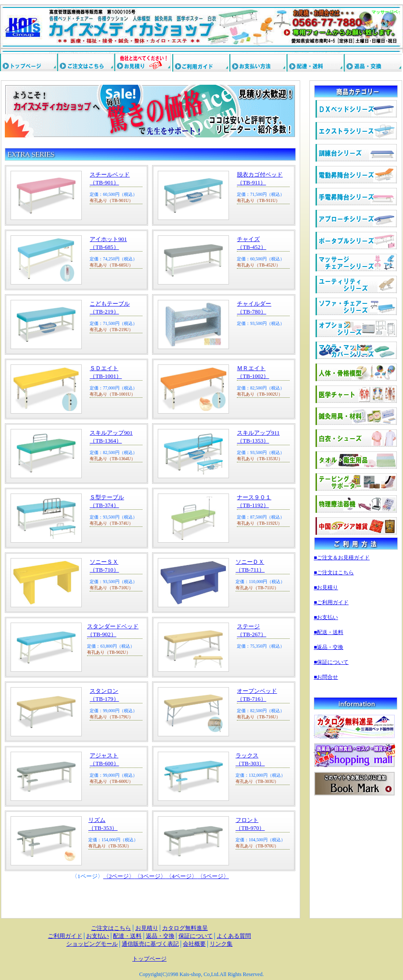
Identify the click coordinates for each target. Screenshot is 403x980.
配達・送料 (127, 936)
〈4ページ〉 (182, 876)
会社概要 (194, 944)
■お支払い (326, 617)
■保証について (331, 662)
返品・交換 (160, 936)
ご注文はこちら (111, 928)
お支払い (98, 936)
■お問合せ (326, 677)
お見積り (147, 928)
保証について (196, 936)
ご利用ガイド (65, 936)
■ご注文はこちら (334, 573)
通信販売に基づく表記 (150, 944)
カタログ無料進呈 (185, 928)
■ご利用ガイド (331, 602)
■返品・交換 (329, 647)
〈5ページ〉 (213, 876)
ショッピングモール (92, 944)
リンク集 (221, 944)
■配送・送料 (329, 632)
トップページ (149, 959)
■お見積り (326, 587)
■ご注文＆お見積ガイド (342, 558)
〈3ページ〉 (150, 876)
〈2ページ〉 (119, 876)
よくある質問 (234, 936)
